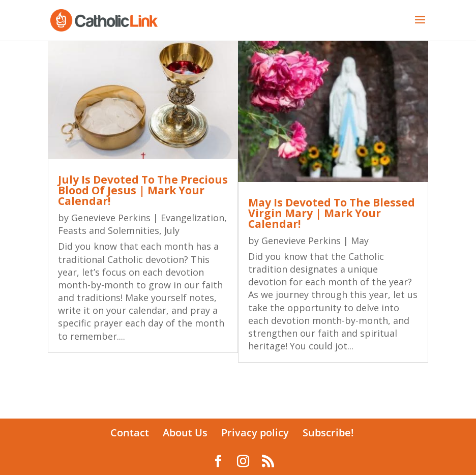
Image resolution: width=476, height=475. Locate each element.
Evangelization (192, 218)
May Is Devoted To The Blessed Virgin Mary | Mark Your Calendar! (332, 213)
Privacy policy (255, 433)
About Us (185, 433)
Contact (130, 433)
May (360, 241)
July (172, 230)
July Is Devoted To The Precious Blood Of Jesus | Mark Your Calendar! (143, 190)
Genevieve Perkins (111, 218)
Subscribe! (328, 433)
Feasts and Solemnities (109, 230)
